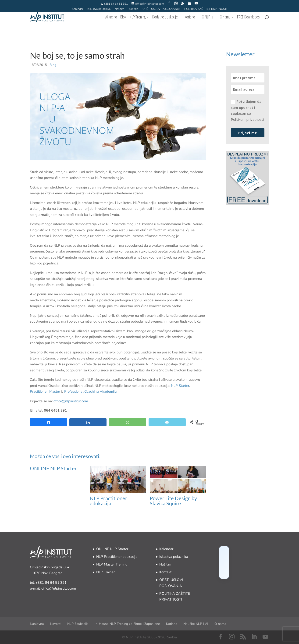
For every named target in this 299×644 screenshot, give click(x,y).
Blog (123, 17)
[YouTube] (196, 4)
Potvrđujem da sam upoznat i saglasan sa (247, 110)
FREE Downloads (248, 17)
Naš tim (119, 9)
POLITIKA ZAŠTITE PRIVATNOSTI (206, 9)
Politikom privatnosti (247, 119)
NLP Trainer (105, 572)
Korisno (190, 17)
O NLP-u (207, 17)
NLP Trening (137, 17)
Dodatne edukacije (165, 17)
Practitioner (39, 391)
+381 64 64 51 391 (51, 583)
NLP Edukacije (78, 624)
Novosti (56, 624)
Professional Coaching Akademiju (90, 391)
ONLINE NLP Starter (53, 468)
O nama (225, 17)
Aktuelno (111, 17)
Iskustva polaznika (99, 9)
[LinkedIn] (189, 4)
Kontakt (133, 9)
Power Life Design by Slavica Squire (173, 501)
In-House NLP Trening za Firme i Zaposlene (127, 624)
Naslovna (37, 624)
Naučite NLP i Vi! (196, 624)
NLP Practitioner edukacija (109, 501)
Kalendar (78, 9)
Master (55, 391)
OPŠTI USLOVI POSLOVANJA (161, 9)
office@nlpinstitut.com (71, 401)
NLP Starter (180, 386)
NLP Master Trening (112, 564)
